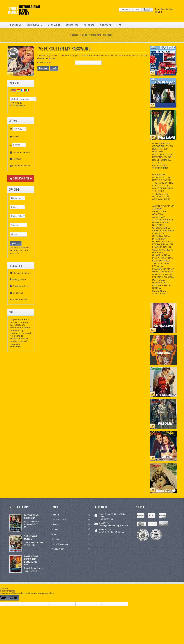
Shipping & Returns (22, 273)
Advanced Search (21, 152)
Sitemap (55, 539)
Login (85, 35)
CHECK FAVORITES (21, 178)
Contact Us (18, 293)
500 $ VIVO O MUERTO (31, 538)
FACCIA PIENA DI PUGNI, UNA (32, 517)
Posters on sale (20, 299)
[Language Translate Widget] (23, 99)
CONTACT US (72, 25)
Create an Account (21, 166)
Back (54, 68)
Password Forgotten (102, 35)
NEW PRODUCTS (34, 25)
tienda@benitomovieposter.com (114, 525)
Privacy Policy (58, 549)
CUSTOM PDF (106, 25)
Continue (43, 68)
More (34, 545)
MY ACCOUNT (54, 25)
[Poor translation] (13, 598)
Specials (55, 515)
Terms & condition (60, 544)
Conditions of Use (21, 286)
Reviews (17, 159)
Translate (17, 106)
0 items (16, 137)
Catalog (74, 35)
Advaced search (59, 520)
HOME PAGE (15, 25)
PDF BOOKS (89, 25)
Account (55, 529)
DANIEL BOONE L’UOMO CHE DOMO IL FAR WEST (31, 560)
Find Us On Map (106, 519)
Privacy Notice (19, 280)
